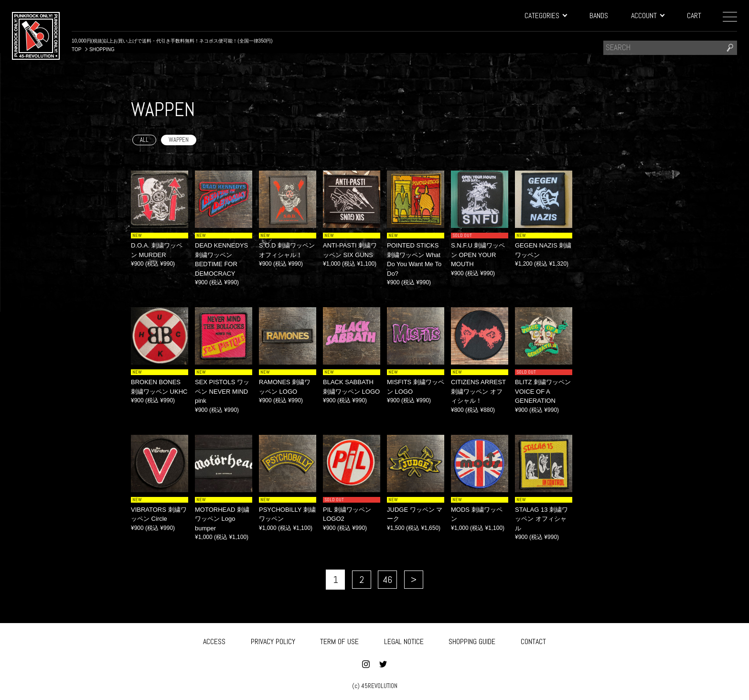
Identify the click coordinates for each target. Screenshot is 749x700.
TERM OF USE (339, 640)
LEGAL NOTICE (404, 640)
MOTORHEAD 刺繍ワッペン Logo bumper (222, 519)
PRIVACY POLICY (273, 640)
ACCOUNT (647, 16)
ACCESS (214, 640)
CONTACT (533, 640)
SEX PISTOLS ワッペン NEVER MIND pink (222, 391)
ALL (144, 140)
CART (694, 16)
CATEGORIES (546, 16)
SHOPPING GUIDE (472, 640)
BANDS (599, 16)
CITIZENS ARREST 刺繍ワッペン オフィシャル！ (478, 391)
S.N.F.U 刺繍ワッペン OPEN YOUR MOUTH (478, 255)
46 (387, 580)
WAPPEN (179, 140)
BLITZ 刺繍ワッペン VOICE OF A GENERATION (543, 391)
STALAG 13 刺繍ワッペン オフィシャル (541, 519)
